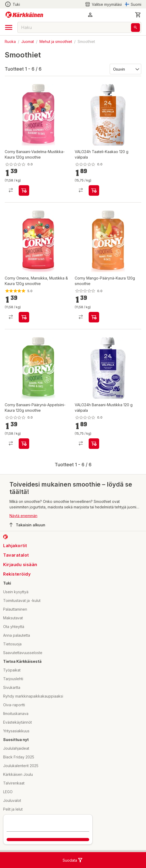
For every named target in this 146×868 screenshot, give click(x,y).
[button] (90, 15)
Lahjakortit (15, 546)
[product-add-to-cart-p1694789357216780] (24, 317)
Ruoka (10, 41)
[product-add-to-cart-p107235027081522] (24, 444)
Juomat (28, 41)
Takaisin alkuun (27, 525)
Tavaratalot (16, 555)
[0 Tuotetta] (138, 15)
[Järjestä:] (125, 69)
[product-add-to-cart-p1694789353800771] (94, 190)
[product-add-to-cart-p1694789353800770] (94, 444)
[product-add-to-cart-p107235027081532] (94, 317)
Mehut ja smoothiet (56, 41)
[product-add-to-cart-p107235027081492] (24, 190)
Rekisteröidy (17, 574)
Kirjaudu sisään (20, 565)
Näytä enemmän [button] (23, 516)
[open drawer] (9, 27)
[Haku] (135, 28)
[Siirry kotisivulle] (24, 15)
